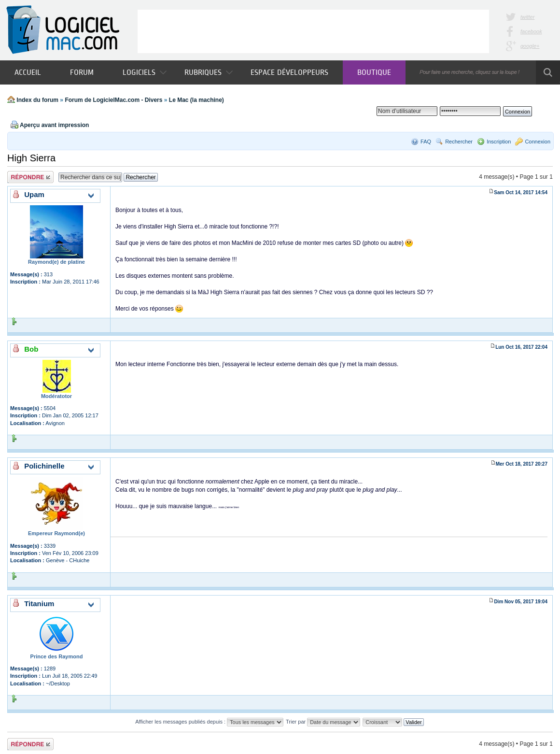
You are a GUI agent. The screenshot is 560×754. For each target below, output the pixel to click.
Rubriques (209, 72)
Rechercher (459, 142)
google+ (530, 46)
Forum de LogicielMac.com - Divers (113, 100)
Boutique (374, 72)
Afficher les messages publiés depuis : (209, 722)
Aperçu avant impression (54, 125)
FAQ (426, 142)
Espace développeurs (289, 72)
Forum (82, 72)
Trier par (323, 722)
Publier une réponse (30, 177)
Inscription (499, 142)
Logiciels (145, 72)
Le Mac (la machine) (196, 100)
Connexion (538, 142)
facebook (531, 31)
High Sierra (31, 158)
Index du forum (37, 100)
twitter (527, 17)
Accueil (28, 72)
